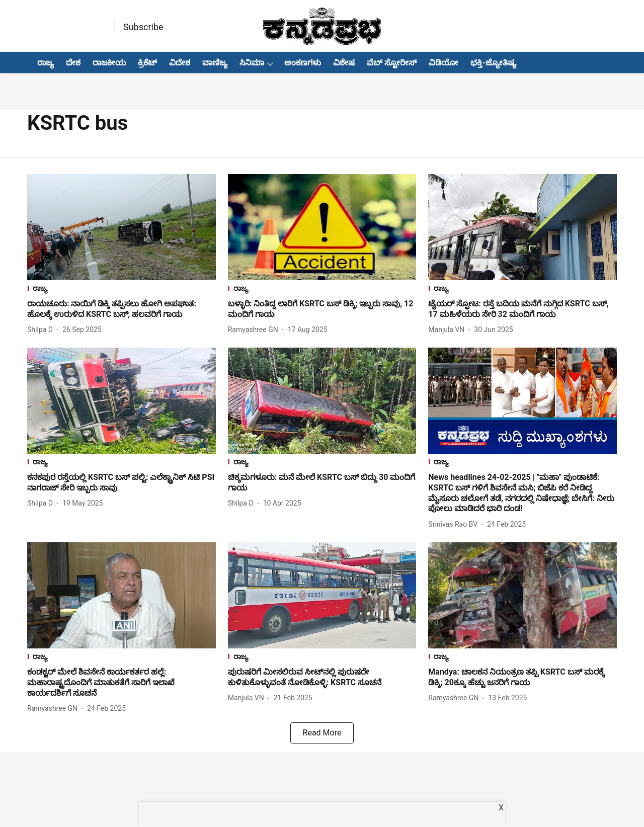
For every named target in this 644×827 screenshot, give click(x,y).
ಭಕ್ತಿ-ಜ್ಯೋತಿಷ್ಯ (493, 63)
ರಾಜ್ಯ (46, 63)
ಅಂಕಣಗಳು (303, 63)
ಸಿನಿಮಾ (252, 63)
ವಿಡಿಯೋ (444, 63)
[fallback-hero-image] (122, 227)
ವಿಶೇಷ (344, 63)
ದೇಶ (73, 63)
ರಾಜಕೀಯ (109, 63)
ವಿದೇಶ (180, 63)
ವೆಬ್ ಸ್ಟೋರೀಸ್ (392, 63)
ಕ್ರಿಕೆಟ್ (147, 63)
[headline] (122, 309)
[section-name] (122, 290)
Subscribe (143, 27)
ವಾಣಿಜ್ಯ (215, 63)
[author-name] (42, 330)
